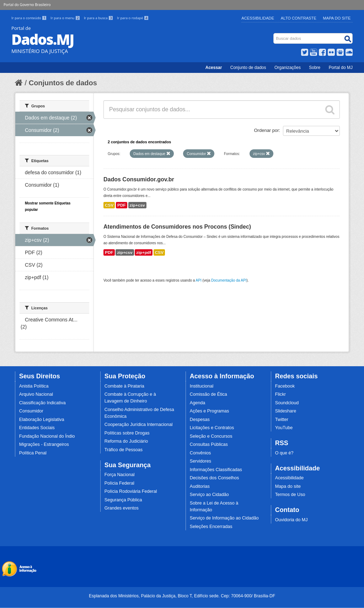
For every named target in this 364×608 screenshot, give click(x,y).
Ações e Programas (210, 411)
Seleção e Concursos (211, 436)
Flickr (280, 394)
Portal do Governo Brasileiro (27, 5)
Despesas (200, 420)
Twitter (282, 420)
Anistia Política (34, 386)
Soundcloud (287, 403)
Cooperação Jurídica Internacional (139, 425)
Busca (274, 35)
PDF (122, 205)
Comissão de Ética (208, 394)
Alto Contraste (299, 18)
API (199, 280)
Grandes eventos (122, 508)
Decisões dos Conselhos (215, 478)
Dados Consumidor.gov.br (139, 179)
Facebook (285, 386)
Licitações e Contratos (212, 428)
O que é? (284, 453)
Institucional (202, 386)
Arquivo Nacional (36, 394)
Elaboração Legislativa (42, 420)
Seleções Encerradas (211, 527)
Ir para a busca (99, 18)
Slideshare (286, 411)
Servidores (200, 461)
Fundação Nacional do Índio (47, 436)
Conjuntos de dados (63, 83)
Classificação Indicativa (42, 403)
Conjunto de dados (248, 68)
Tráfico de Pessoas (124, 450)
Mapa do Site (337, 18)
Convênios (200, 453)
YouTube (284, 428)
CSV (109, 205)
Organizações (288, 68)
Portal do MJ (341, 68)
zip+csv (137, 205)
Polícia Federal (119, 483)
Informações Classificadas (216, 470)
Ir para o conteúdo (30, 18)
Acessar (214, 68)
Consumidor (31, 411)
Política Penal (33, 453)
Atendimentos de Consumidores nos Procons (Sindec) (177, 227)
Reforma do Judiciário (126, 441)
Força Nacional (120, 475)
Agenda (197, 403)
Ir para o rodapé (133, 18)
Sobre (315, 68)
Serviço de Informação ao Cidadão (224, 518)
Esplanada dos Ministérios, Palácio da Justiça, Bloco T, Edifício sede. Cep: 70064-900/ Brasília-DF (182, 596)
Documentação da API (229, 280)
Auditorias (200, 486)
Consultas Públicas (209, 444)
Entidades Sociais (37, 428)
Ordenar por (267, 130)
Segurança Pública (123, 500)
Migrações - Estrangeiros (44, 444)
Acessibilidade (258, 18)
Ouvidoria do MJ (291, 520)
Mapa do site (288, 486)
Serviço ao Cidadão (209, 495)
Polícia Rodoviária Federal (131, 491)
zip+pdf (144, 252)
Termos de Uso (290, 495)
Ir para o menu (66, 18)
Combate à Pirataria (124, 386)
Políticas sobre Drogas (127, 433)
